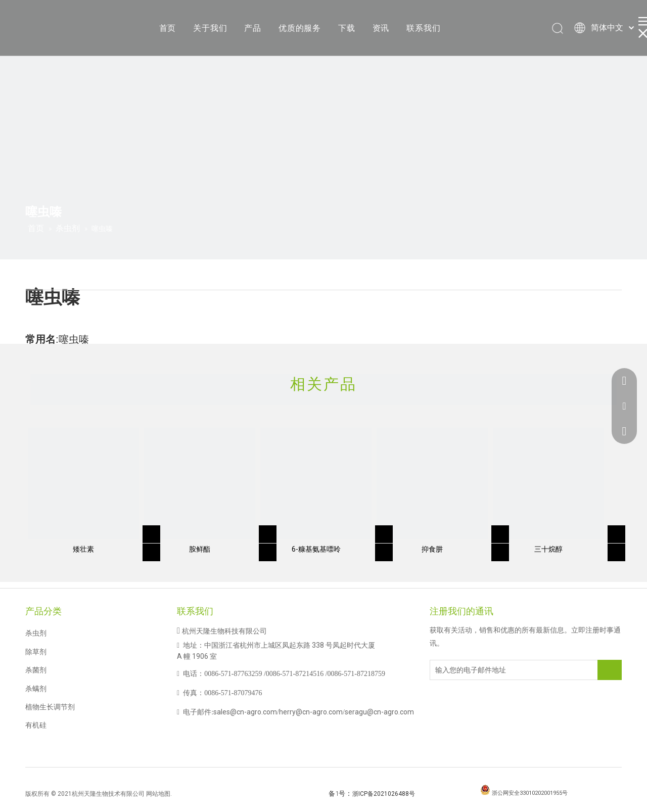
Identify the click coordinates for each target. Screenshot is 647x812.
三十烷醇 (548, 549)
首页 (168, 28)
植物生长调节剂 (50, 707)
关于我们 (210, 28)
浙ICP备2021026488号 (384, 794)
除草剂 (36, 652)
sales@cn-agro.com (245, 712)
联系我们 (423, 28)
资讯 (381, 28)
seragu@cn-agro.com (379, 712)
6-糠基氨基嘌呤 (316, 549)
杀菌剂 (36, 670)
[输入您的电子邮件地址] (471, 670)
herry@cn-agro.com (311, 712)
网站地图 (158, 794)
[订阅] (610, 670)
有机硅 (36, 725)
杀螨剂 (36, 689)
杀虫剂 (36, 633)
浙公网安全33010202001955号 (530, 793)
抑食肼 (432, 549)
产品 (253, 28)
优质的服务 (300, 28)
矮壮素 (83, 549)
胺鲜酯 (200, 549)
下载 (347, 28)
